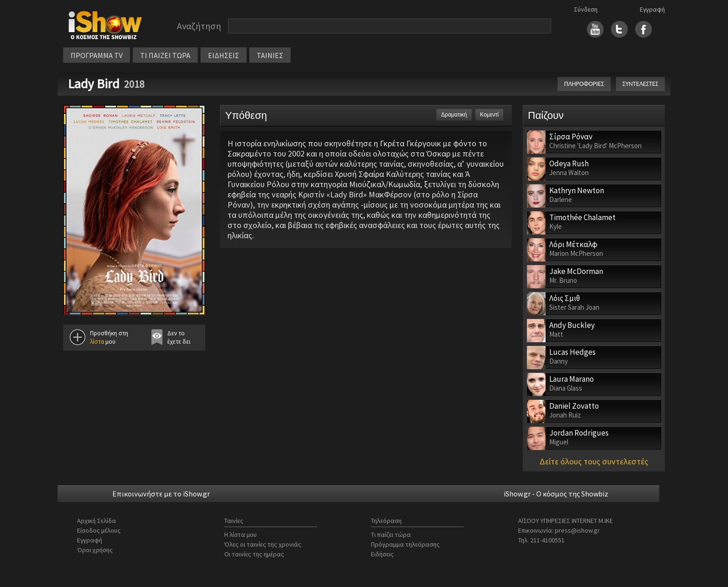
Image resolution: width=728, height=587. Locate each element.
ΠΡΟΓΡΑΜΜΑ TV (97, 55)
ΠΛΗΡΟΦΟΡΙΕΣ (584, 84)
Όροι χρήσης (95, 550)
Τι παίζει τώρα (391, 535)
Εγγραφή (652, 9)
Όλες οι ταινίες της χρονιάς (263, 544)
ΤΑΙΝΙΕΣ (270, 55)
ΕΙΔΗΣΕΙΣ (224, 55)
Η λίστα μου (240, 535)
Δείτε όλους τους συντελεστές (594, 461)
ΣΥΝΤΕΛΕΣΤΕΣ (640, 84)
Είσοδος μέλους (99, 530)
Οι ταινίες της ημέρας (254, 554)
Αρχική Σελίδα (97, 521)
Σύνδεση (586, 9)
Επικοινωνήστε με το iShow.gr (161, 494)
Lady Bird (94, 84)
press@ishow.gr (577, 530)
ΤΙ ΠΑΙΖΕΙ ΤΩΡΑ (165, 55)
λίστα (97, 342)
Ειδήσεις (382, 554)
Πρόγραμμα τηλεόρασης (405, 544)
